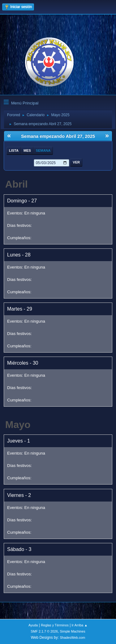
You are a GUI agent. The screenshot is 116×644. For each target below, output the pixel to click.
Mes (27, 150)
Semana (43, 150)
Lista (14, 150)
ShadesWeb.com (72, 638)
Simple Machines (73, 631)
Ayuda (33, 625)
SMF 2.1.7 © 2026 (44, 631)
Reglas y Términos (55, 625)
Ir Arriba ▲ (80, 625)
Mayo (18, 425)
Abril (17, 184)
